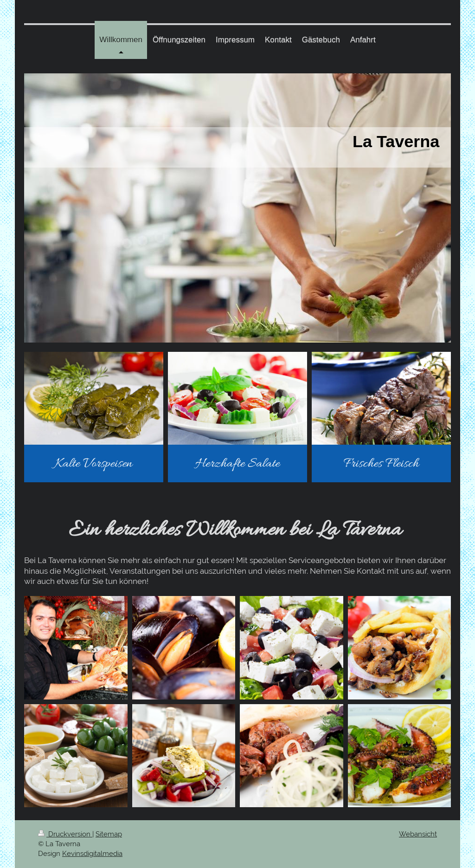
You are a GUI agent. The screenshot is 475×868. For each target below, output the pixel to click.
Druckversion (65, 834)
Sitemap (109, 834)
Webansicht (418, 834)
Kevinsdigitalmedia (92, 854)
